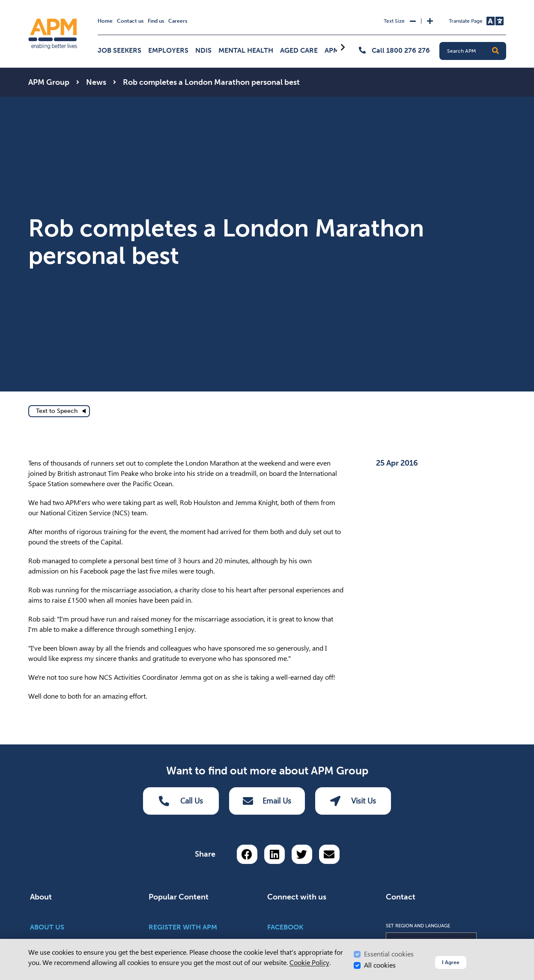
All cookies (380, 965)
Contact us (130, 21)
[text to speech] (59, 411)
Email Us (267, 801)
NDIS (203, 50)
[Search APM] (476, 51)
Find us (156, 21)
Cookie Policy (309, 963)
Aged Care (299, 50)
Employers (168, 50)
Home (105, 21)
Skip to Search (27, 4)
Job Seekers (119, 50)
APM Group (49, 82)
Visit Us (353, 801)
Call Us (181, 801)
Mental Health (246, 50)
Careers (178, 21)
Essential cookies (389, 954)
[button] (495, 51)
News (96, 82)
